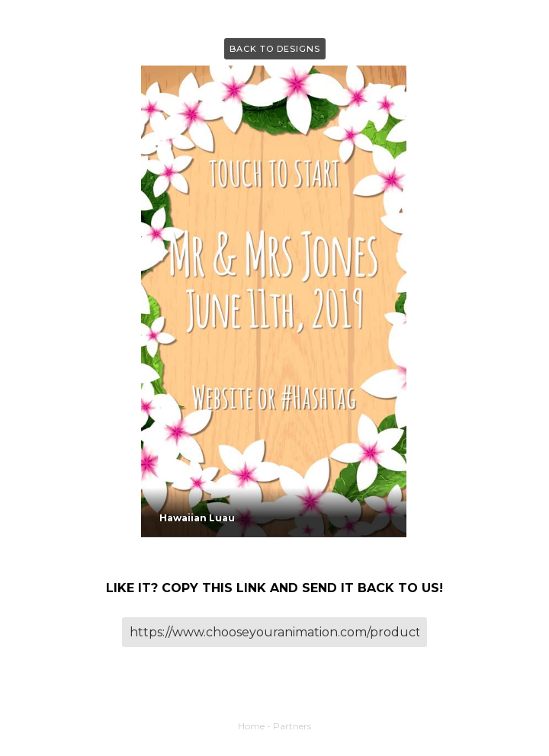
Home (251, 726)
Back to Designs (275, 49)
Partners (292, 726)
